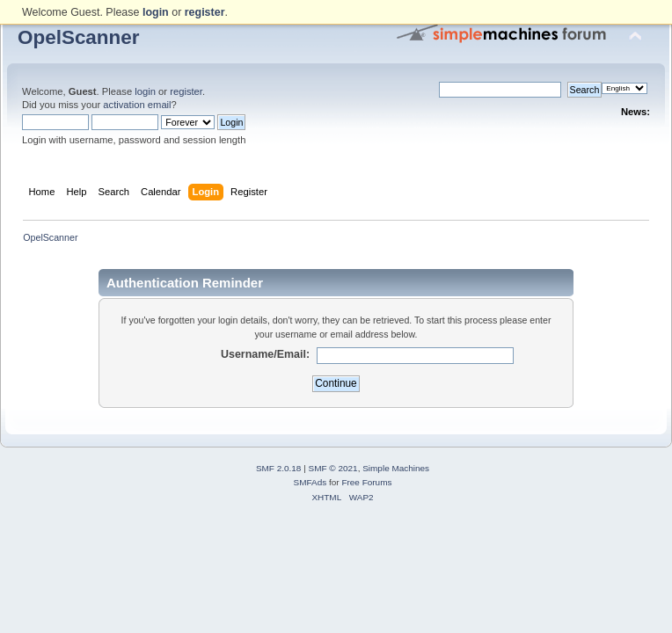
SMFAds (310, 482)
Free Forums (366, 482)
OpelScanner (79, 37)
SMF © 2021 (333, 468)
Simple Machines (396, 468)
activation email (137, 105)
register (186, 91)
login (145, 91)
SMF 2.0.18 (279, 468)
